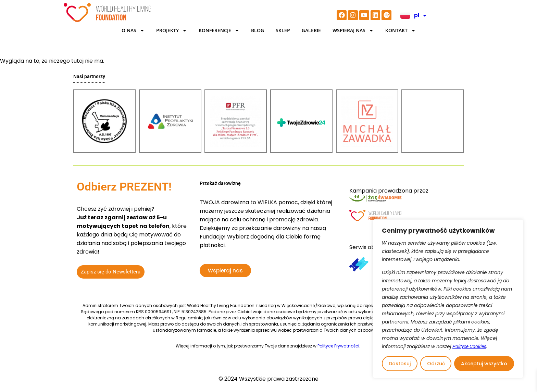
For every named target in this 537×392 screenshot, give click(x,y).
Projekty (172, 30)
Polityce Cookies (469, 346)
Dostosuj (400, 364)
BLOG (258, 30)
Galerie (311, 30)
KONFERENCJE (219, 30)
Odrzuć (436, 364)
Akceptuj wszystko (484, 364)
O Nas (133, 30)
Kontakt (401, 30)
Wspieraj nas (353, 30)
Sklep (283, 30)
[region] (448, 299)
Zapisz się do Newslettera (111, 272)
